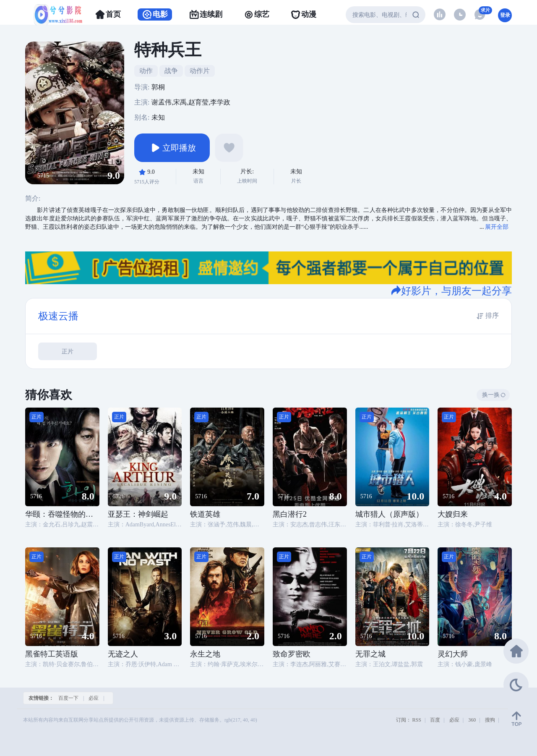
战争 (171, 71)
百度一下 (68, 698)
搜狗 (490, 720)
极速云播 (58, 316)
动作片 (200, 71)
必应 (94, 698)
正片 (68, 352)
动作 (146, 71)
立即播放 (172, 148)
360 (472, 720)
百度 (435, 720)
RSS (417, 720)
